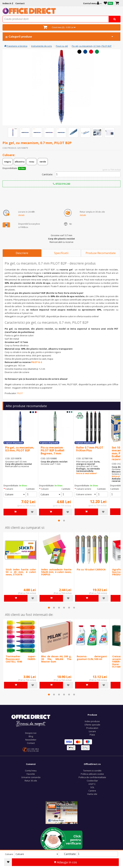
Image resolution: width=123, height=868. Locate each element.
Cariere (92, 791)
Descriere (22, 253)
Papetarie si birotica (16, 46)
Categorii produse (59, 37)
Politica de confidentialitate (92, 777)
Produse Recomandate (101, 253)
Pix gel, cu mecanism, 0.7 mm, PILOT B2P (92, 46)
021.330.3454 (33, 749)
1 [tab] (59, 521)
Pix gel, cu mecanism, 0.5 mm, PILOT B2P (20, 449)
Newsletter (31, 740)
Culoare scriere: (84, 489)
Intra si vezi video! (86, 473)
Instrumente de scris (42, 46)
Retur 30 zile (31, 781)
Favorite (31, 774)
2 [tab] (64, 521)
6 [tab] (74, 608)
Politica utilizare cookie (92, 774)
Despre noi (31, 733)
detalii (21, 215)
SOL (92, 787)
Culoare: (9, 489)
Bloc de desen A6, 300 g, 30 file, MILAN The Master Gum (56, 659)
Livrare (92, 731)
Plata (92, 735)
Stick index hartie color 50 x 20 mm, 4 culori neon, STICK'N (21, 572)
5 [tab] (69, 608)
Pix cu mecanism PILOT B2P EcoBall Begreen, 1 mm (53, 450)
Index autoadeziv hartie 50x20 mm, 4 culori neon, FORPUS (56, 572)
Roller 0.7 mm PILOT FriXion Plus (90, 449)
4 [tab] (64, 608)
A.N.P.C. (92, 784)
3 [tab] (59, 608)
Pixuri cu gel (62, 46)
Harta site (92, 794)
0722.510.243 (62, 184)
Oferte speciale (92, 725)
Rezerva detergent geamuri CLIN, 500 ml (92, 658)
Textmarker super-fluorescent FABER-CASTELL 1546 (21, 659)
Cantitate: (47, 174)
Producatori (92, 728)
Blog (31, 736)
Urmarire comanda (31, 777)
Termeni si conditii (92, 771)
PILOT (20, 393)
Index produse (92, 721)
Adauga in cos (65, 862)
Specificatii (61, 253)
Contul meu (31, 771)
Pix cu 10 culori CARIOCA (91, 569)
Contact (31, 743)
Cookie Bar (92, 781)
